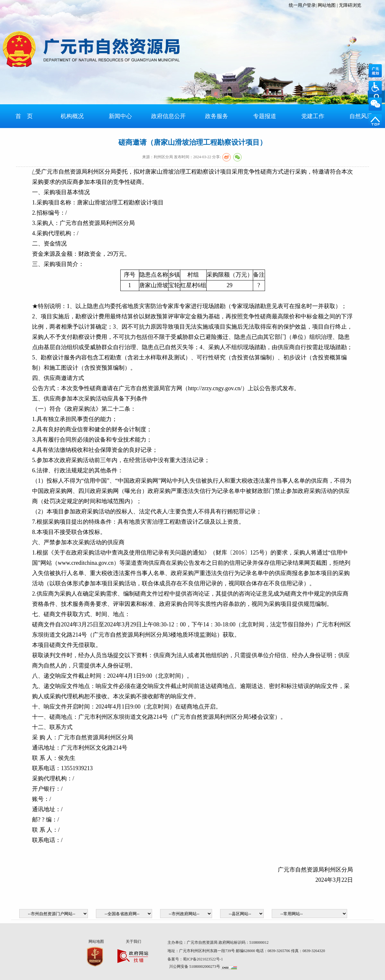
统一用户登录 (302, 5)
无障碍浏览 (350, 5)
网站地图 (327, 5)
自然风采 (361, 116)
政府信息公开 (168, 116)
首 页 (24, 116)
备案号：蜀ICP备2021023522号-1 (196, 959)
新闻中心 (120, 116)
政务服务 (217, 116)
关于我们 (133, 941)
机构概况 (72, 116)
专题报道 (265, 116)
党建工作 (313, 116)
